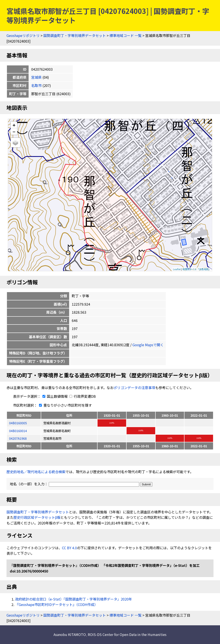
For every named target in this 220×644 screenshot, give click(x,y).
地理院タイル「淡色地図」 (197, 269)
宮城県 (36, 77)
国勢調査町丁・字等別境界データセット (75, 35)
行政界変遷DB (83, 396)
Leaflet (177, 269)
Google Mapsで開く (148, 345)
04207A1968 (18, 438)
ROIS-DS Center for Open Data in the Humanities (127, 634)
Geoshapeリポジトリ (23, 35)
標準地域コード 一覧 (125, 35)
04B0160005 (18, 423)
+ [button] (14, 125)
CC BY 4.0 (69, 548)
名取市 (36, 85)
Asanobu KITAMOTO (70, 634)
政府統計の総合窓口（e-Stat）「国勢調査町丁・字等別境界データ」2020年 (74, 599)
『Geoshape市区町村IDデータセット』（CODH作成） (56, 604)
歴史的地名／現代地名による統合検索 (36, 472)
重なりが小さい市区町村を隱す (65, 405)
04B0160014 (18, 431)
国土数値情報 (55, 396)
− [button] (14, 131)
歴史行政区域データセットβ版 (37, 517)
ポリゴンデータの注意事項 (134, 388)
